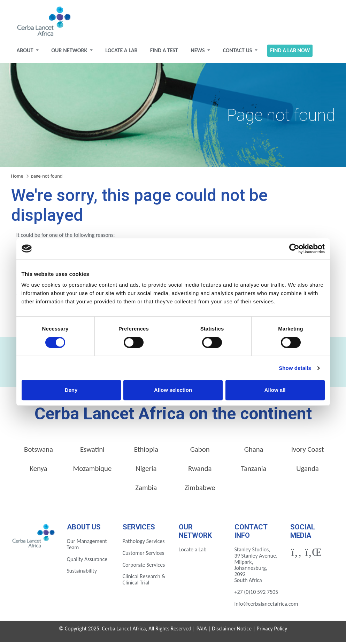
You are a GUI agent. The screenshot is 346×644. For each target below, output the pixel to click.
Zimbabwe (200, 489)
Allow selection (173, 390)
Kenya (38, 471)
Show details (295, 368)
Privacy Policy (272, 631)
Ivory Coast (308, 451)
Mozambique (92, 471)
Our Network (70, 52)
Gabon (200, 451)
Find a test (164, 52)
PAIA (202, 631)
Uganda (307, 471)
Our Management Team (87, 546)
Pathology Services (144, 543)
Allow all (275, 390)
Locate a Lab (121, 52)
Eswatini (92, 451)
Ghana (254, 451)
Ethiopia (146, 451)
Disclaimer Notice (232, 631)
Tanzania (254, 471)
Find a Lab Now (290, 52)
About (26, 52)
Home (17, 178)
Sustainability (82, 573)
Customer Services (144, 555)
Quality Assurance (87, 561)
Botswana (39, 451)
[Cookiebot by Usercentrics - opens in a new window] (294, 249)
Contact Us (238, 52)
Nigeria (146, 471)
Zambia (146, 489)
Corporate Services (144, 567)
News (198, 52)
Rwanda (200, 471)
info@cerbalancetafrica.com (266, 606)
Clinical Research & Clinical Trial (144, 581)
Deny (71, 390)
